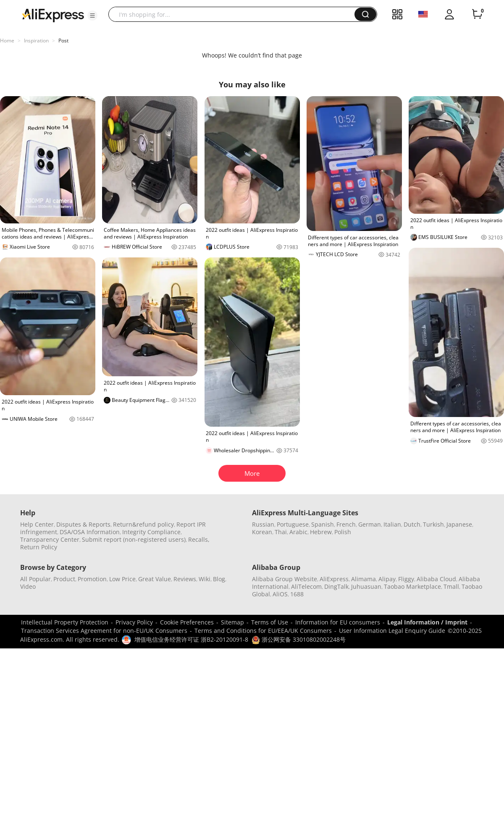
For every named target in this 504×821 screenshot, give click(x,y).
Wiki (205, 579)
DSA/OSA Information (90, 532)
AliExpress (334, 579)
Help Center (37, 524)
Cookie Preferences (187, 622)
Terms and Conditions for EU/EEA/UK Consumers (263, 631)
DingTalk (336, 586)
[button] (92, 16)
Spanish (323, 524)
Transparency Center (50, 539)
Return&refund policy (143, 524)
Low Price (122, 579)
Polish (343, 532)
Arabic (298, 532)
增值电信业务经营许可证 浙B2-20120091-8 (191, 639)
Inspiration (36, 41)
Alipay (387, 579)
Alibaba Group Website (285, 579)
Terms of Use (270, 622)
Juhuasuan (366, 586)
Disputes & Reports (83, 524)
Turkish (433, 524)
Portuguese (293, 524)
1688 (297, 594)
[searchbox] (235, 14)
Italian (392, 524)
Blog (219, 579)
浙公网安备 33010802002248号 (299, 639)
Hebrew (321, 532)
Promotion (92, 579)
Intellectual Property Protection (65, 622)
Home (7, 41)
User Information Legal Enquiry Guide (392, 631)
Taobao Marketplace (412, 586)
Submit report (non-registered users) (134, 539)
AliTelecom (306, 586)
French (346, 524)
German (370, 524)
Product (64, 579)
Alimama (364, 579)
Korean (262, 532)
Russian (263, 524)
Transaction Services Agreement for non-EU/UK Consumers (104, 631)
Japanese (459, 524)
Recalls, (199, 539)
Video (28, 586)
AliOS (280, 594)
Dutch (412, 524)
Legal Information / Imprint (427, 622)
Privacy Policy (134, 622)
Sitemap (232, 622)
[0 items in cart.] (477, 14)
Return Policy (39, 547)
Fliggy (406, 579)
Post (63, 41)
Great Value (155, 579)
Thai (281, 532)
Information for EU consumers (338, 622)
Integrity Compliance (151, 532)
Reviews (185, 579)
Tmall (451, 586)
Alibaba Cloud (436, 579)
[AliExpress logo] (53, 15)
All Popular (35, 579)
